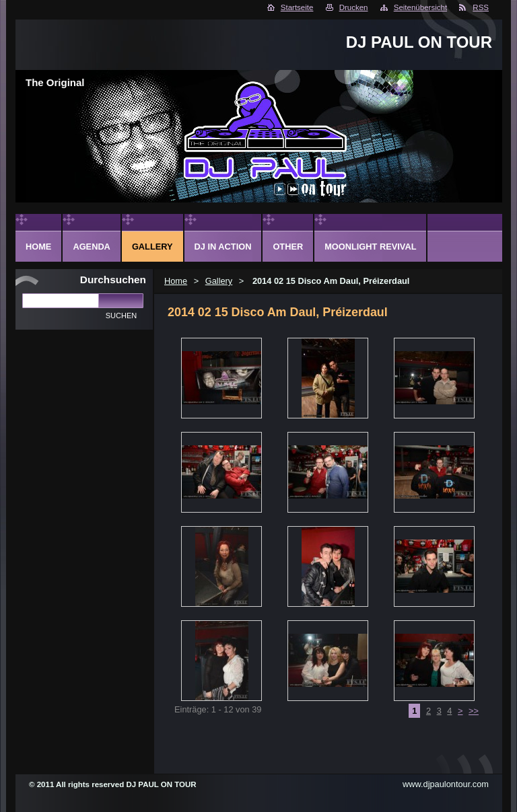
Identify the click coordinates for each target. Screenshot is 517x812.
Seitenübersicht (420, 7)
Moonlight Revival (370, 247)
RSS (481, 7)
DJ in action (223, 247)
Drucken (354, 7)
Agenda (91, 247)
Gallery (219, 281)
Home (176, 281)
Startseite (297, 7)
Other (288, 247)
